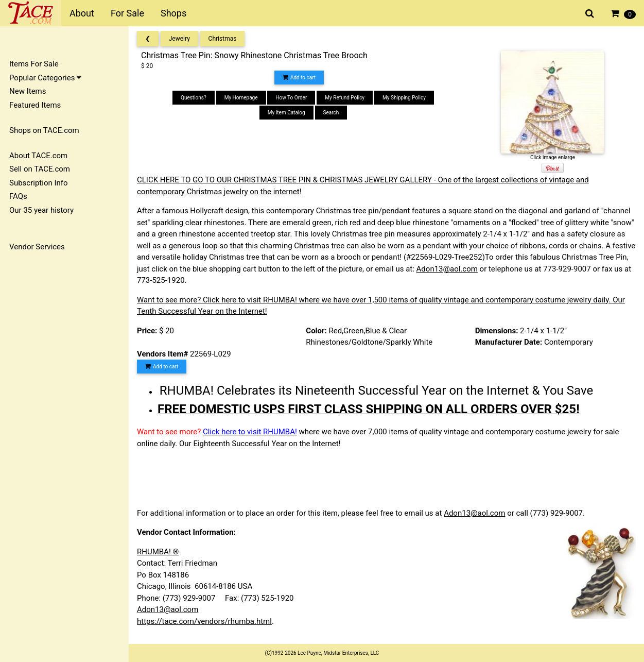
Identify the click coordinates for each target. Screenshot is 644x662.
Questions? (194, 98)
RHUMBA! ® (158, 552)
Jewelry (179, 39)
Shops (173, 13)
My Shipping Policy (404, 98)
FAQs (18, 196)
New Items (28, 91)
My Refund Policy (345, 98)
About (82, 13)
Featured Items (35, 105)
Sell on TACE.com (40, 169)
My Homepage (241, 98)
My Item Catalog (286, 113)
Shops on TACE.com (44, 130)
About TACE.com (38, 156)
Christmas (223, 39)
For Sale (127, 13)
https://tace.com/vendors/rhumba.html (204, 621)
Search (331, 113)
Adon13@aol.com (447, 269)
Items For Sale (34, 64)
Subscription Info (39, 183)
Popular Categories (45, 78)
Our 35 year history (41, 210)
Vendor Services (37, 247)
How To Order (291, 98)
